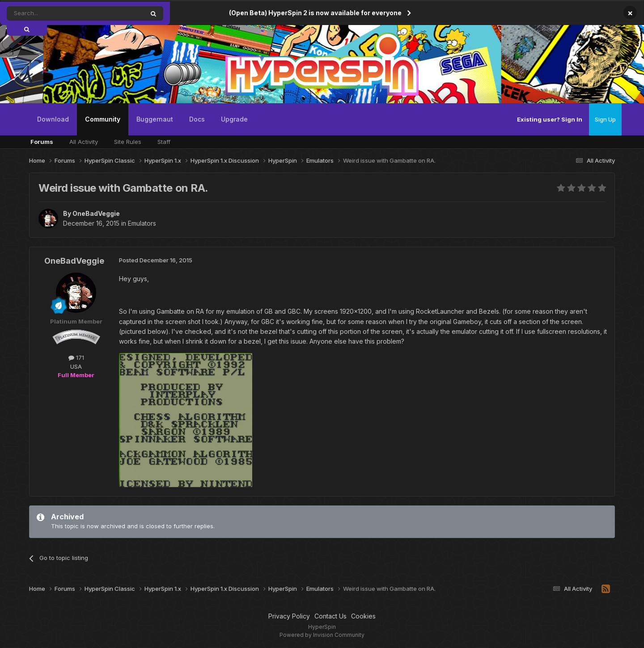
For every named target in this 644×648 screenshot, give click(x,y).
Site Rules (128, 142)
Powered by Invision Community (322, 635)
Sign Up (605, 119)
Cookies (363, 616)
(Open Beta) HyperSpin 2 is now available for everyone (315, 13)
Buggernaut (155, 119)
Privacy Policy (289, 616)
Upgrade (234, 119)
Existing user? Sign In (550, 119)
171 (76, 358)
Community (103, 125)
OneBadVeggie (96, 213)
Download (53, 119)
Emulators (142, 223)
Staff (164, 142)
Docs (197, 119)
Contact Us (330, 616)
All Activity (84, 142)
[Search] (52, 13)
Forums (42, 142)
